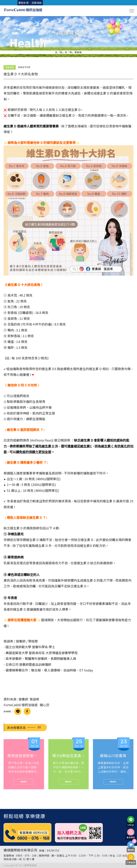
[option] (68, 37)
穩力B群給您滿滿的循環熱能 (69, 756)
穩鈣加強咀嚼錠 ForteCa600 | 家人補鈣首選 (23, 11)
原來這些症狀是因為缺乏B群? (24, 756)
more (24, 781)
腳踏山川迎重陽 (113, 756)
